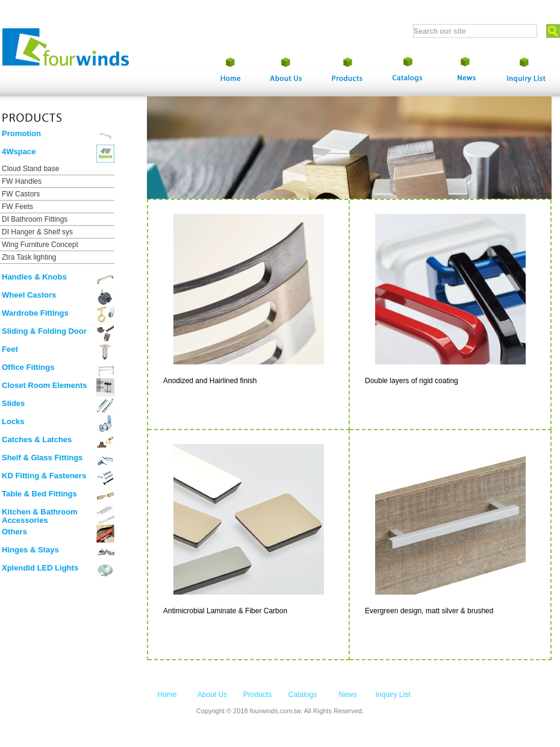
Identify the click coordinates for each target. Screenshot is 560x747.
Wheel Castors (29, 295)
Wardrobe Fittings (35, 313)
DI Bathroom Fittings (35, 219)
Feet (10, 349)
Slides (13, 403)
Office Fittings (28, 367)
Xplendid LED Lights (40, 568)
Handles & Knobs (34, 277)
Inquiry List (393, 695)
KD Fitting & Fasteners (44, 476)
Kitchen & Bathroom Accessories (40, 516)
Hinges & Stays (30, 550)
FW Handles (22, 181)
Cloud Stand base (30, 169)
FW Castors (21, 194)
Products (257, 695)
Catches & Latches (37, 439)
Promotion (21, 133)
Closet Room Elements (45, 385)
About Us (212, 695)
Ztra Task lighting (29, 257)
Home (167, 695)
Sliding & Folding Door (44, 331)
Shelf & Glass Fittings (42, 458)
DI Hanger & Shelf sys (37, 232)
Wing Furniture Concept (40, 245)
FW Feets (17, 207)
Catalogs (303, 695)
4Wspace (19, 152)
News (347, 695)
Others (14, 532)
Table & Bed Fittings (39, 494)
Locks (13, 421)
